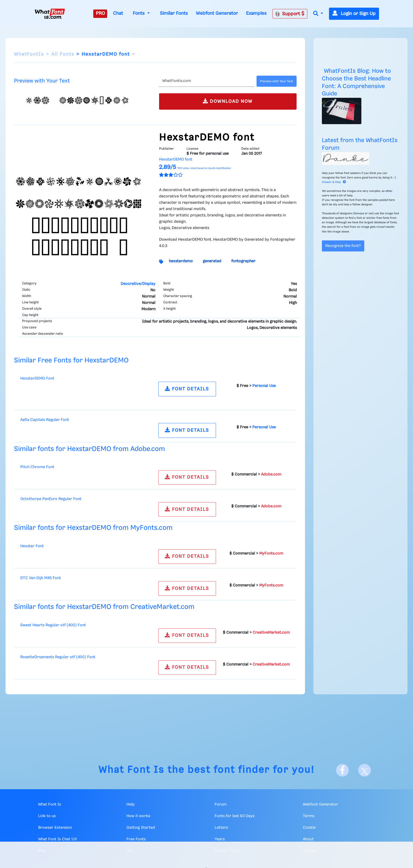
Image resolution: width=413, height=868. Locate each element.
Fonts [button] (139, 13)
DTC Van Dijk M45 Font (41, 578)
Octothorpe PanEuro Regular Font (51, 499)
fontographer (243, 261)
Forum (221, 804)
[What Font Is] (50, 14)
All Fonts (63, 54)
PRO (100, 13)
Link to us (47, 816)
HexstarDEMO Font (37, 379)
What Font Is (131, 770)
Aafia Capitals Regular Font (45, 420)
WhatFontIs (29, 54)
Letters (221, 828)
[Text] (207, 81)
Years (220, 839)
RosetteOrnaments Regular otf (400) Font (58, 657)
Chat (118, 13)
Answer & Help (334, 182)
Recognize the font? (343, 246)
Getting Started (141, 828)
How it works (138, 816)
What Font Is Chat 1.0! (58, 839)
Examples (256, 13)
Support (290, 14)
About (308, 839)
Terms (309, 816)
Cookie (309, 828)
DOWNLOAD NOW (228, 101)
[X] (365, 770)
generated (212, 261)
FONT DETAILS (187, 389)
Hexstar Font (32, 546)
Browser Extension (55, 828)
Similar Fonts (174, 13)
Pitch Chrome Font (37, 467)
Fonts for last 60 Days (235, 816)
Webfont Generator (217, 13)
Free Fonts (136, 839)
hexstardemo (181, 261)
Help (131, 804)
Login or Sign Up (354, 14)
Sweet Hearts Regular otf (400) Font (53, 625)
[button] (318, 14)
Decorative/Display (138, 284)
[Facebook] (342, 770)
